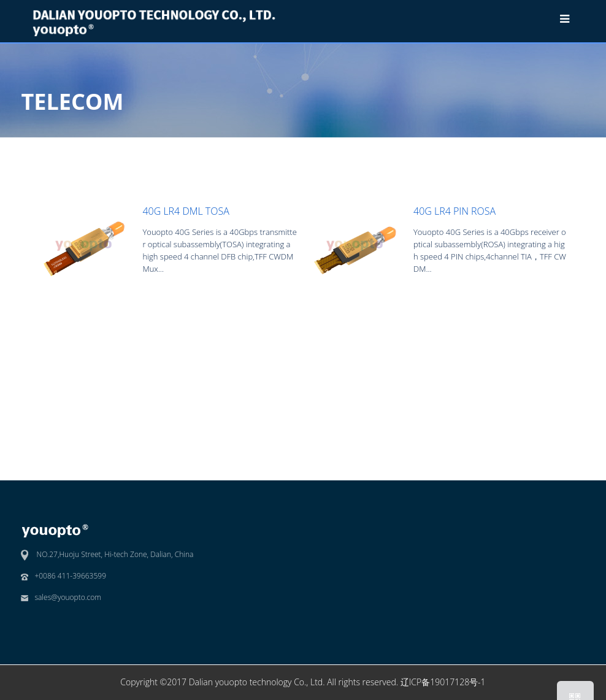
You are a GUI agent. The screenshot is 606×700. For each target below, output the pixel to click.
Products (477, 147)
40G (564, 147)
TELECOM (525, 147)
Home (435, 147)
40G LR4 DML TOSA (186, 211)
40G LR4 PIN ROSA (454, 211)
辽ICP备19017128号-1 (443, 682)
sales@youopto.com (68, 597)
